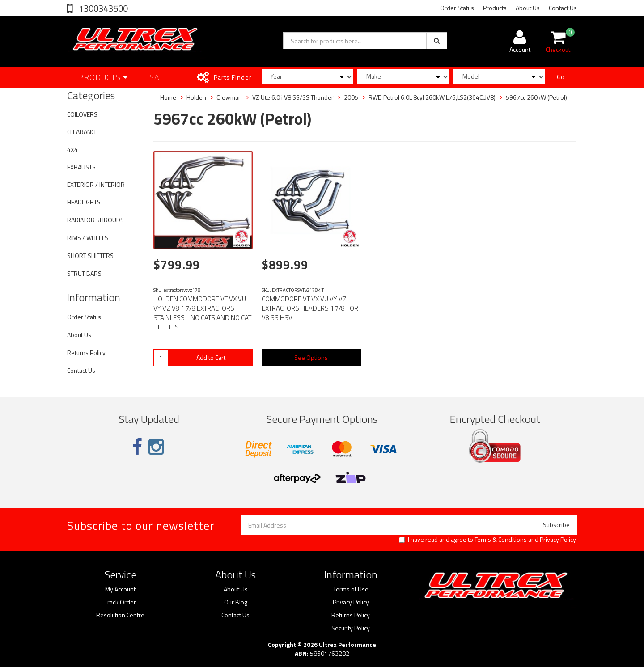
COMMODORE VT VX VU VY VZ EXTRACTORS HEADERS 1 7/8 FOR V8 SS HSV (310, 308)
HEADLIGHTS (84, 202)
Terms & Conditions (501, 539)
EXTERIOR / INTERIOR (96, 184)
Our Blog (236, 602)
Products (495, 8)
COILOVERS (82, 114)
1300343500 (102, 8)
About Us (528, 8)
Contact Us (563, 8)
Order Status (457, 8)
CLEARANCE (82, 132)
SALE (159, 77)
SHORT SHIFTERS (90, 255)
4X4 (72, 150)
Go (561, 77)
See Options (311, 357)
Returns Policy (86, 352)
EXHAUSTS (81, 167)
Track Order (120, 602)
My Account (120, 589)
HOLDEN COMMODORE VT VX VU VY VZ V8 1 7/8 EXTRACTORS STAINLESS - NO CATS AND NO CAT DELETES (202, 313)
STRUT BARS (84, 273)
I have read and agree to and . (488, 540)
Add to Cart (211, 357)
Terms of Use (351, 589)
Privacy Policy (558, 539)
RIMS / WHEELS (88, 238)
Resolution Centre (120, 615)
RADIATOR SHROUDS (95, 220)
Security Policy (351, 628)
